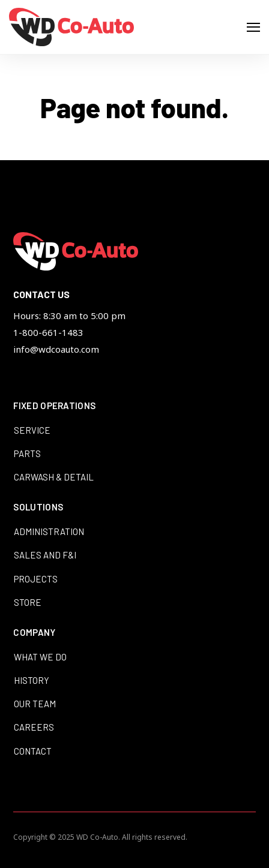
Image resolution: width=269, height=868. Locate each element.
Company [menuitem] (34, 633)
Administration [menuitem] (49, 531)
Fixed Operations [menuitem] (54, 406)
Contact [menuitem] (33, 751)
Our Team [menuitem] (35, 704)
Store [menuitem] (28, 602)
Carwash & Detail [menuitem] (54, 477)
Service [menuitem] (32, 430)
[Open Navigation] (253, 27)
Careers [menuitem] (34, 727)
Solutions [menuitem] (38, 507)
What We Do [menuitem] (40, 657)
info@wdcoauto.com (56, 349)
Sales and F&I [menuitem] (45, 555)
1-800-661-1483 (48, 332)
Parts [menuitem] (27, 453)
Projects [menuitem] (36, 579)
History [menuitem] (32, 680)
